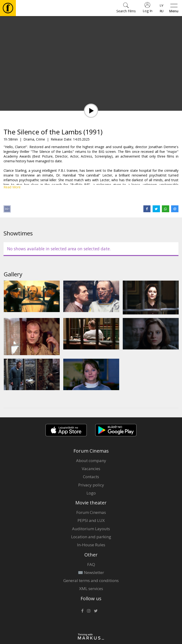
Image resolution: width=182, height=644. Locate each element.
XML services (91, 589)
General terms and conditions (91, 580)
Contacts (91, 477)
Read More (12, 187)
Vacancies (91, 469)
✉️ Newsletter (91, 572)
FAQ (91, 564)
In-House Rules (91, 545)
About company (91, 461)
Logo (91, 493)
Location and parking (91, 537)
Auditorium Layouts (91, 529)
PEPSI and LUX (91, 520)
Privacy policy (91, 485)
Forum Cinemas (91, 512)
